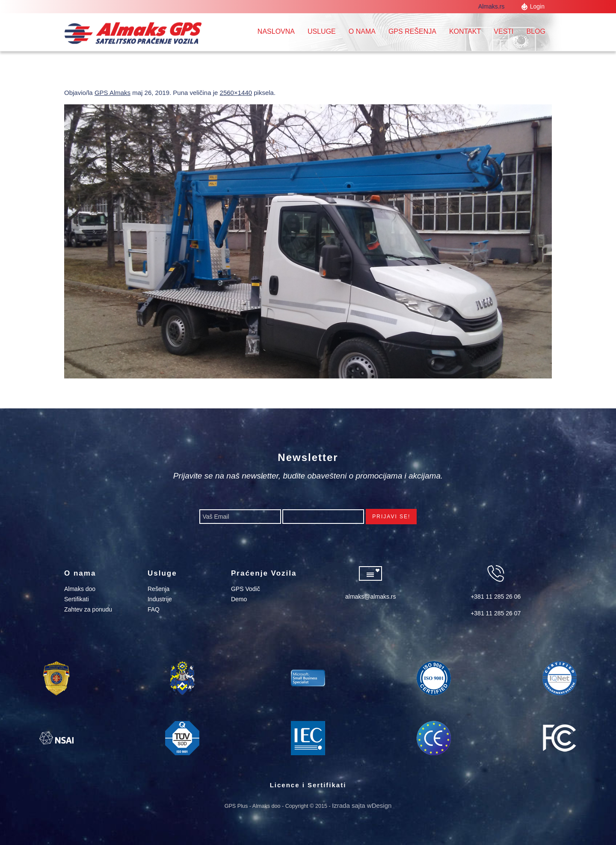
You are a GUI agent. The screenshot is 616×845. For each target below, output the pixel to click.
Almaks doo (80, 589)
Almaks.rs (493, 6)
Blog (536, 31)
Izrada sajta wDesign (362, 805)
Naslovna (276, 31)
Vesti (503, 31)
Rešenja (158, 589)
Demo (239, 599)
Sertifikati (77, 599)
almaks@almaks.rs (370, 597)
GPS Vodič (246, 589)
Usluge (322, 31)
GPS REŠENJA (412, 31)
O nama (362, 31)
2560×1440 (236, 93)
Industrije (160, 599)
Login (537, 6)
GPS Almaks (113, 93)
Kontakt (465, 31)
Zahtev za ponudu (88, 609)
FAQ (154, 609)
